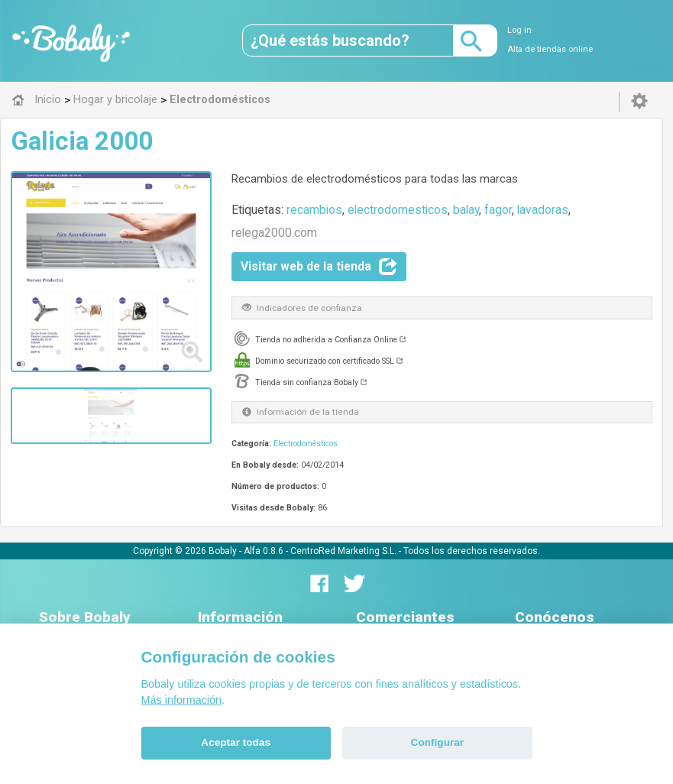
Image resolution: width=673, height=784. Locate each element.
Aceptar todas (236, 742)
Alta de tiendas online (550, 49)
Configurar (437, 742)
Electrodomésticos (306, 444)
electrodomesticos (398, 210)
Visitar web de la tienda (319, 267)
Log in (519, 30)
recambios (314, 210)
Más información (182, 700)
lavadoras (543, 210)
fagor (498, 210)
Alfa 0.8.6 (264, 551)
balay (466, 210)
